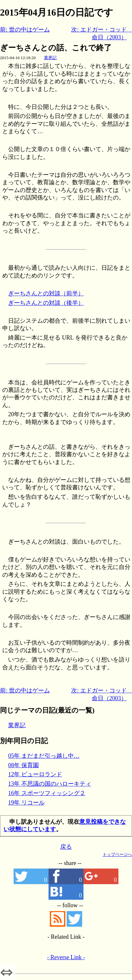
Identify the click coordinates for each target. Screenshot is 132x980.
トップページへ (117, 854)
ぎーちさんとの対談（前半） (46, 293)
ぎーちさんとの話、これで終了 (56, 48)
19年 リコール (26, 803)
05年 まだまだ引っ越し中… (44, 756)
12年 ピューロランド (35, 774)
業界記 (50, 58)
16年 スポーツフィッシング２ (47, 793)
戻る (66, 847)
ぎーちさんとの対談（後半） (46, 303)
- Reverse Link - (66, 957)
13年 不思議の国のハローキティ (50, 784)
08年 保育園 (23, 765)
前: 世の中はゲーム (25, 30)
